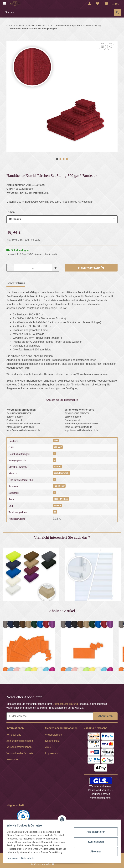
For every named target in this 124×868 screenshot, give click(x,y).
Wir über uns (14, 735)
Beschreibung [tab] (16, 283)
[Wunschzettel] (98, 4)
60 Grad (57, 466)
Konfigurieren (95, 842)
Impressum (14, 858)
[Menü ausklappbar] (4, 2)
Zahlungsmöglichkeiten (20, 741)
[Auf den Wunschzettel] (111, 47)
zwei (56, 441)
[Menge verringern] (10, 268)
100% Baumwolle (62, 473)
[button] (89, 4)
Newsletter (13, 759)
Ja (55, 512)
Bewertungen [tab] (39, 283)
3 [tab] (64, 159)
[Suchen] (58, 12)
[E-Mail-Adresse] (50, 716)
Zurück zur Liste (16, 26)
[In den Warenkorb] (9, 39)
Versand (36, 240)
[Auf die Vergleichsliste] (102, 47)
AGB (48, 747)
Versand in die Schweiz (20, 753)
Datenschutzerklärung (65, 704)
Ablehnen (95, 852)
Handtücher (59, 486)
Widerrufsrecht (54, 735)
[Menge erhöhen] (56, 268)
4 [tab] (67, 159)
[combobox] (62, 219)
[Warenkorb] (112, 4)
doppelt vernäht (61, 499)
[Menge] (33, 268)
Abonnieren (106, 716)
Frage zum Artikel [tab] (67, 283)
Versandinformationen (19, 747)
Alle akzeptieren (95, 832)
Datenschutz (29, 858)
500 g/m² (58, 447)
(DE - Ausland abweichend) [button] (43, 254)
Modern (57, 505)
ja (55, 454)
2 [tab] (60, 159)
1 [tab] (57, 159)
